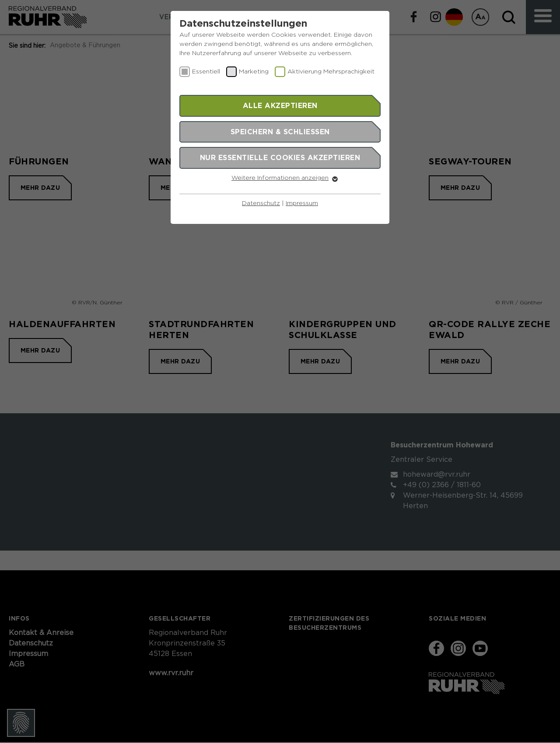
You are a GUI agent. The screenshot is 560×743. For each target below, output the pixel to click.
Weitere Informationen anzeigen (280, 178)
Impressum (302, 203)
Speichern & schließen (280, 132)
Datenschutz (261, 203)
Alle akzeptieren (280, 105)
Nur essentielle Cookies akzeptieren (280, 157)
